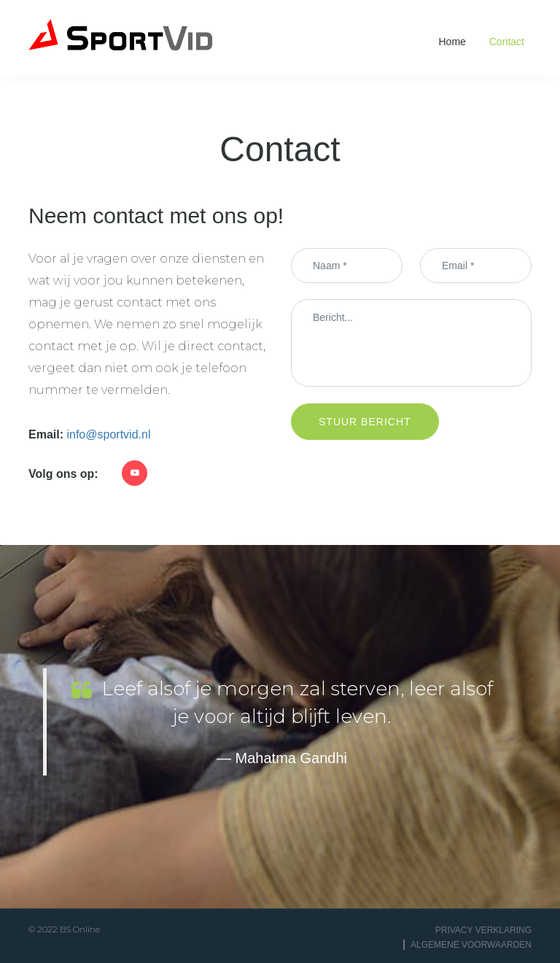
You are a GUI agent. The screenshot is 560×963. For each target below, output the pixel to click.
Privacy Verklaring (483, 930)
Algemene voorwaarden (471, 945)
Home (452, 42)
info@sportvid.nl (108, 434)
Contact (507, 42)
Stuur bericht (365, 422)
